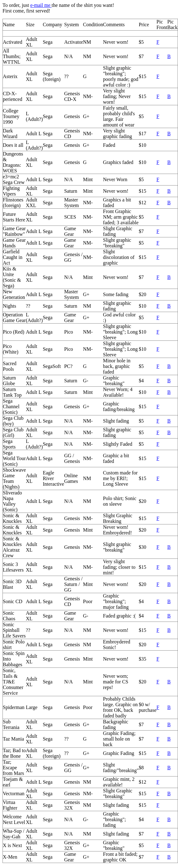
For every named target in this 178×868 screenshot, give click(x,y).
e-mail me (41, 5)
